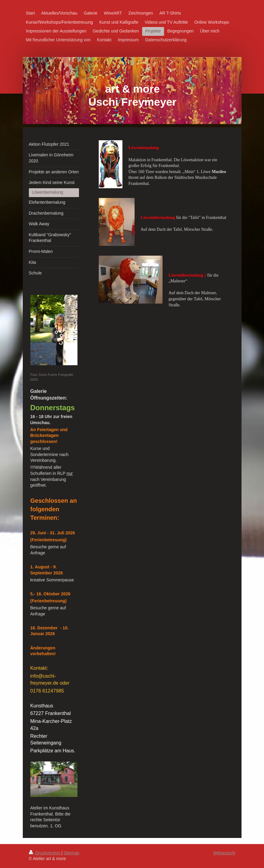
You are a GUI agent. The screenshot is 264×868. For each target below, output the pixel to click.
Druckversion (45, 853)
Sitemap (72, 853)
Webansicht (224, 853)
